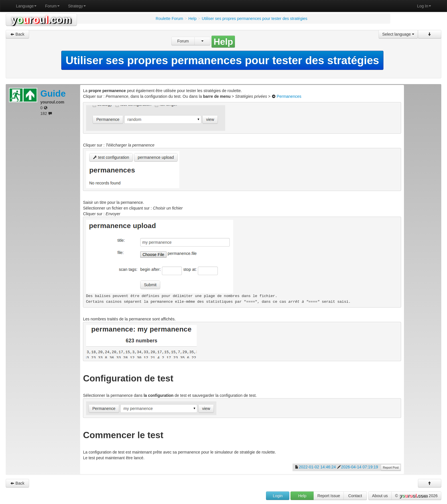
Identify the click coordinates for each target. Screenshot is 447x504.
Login (278, 496)
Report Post (391, 468)
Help (302, 496)
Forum (52, 6)
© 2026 (416, 496)
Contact (355, 496)
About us (380, 496)
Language (26, 6)
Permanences (289, 96)
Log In (424, 6)
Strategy (77, 6)
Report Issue (329, 496)
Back (17, 34)
